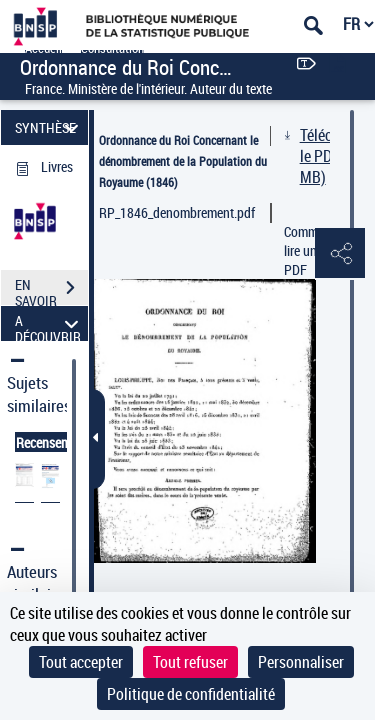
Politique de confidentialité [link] (191, 694)
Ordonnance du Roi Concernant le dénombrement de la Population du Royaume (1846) (183, 161)
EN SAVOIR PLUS (51, 290)
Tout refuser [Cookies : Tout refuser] (190, 662)
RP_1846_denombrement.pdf (177, 212)
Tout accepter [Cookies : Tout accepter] (81, 662)
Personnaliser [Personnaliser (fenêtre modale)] (301, 662)
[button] (340, 254)
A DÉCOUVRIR (49, 323)
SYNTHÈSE (49, 127)
